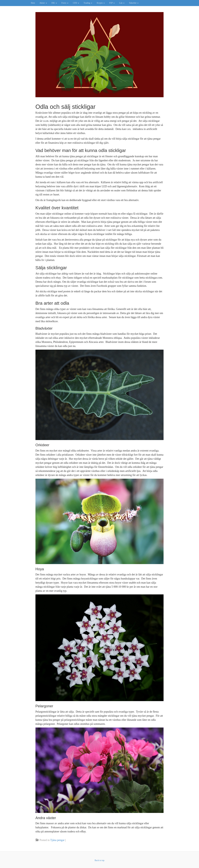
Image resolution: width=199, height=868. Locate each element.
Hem (33, 3)
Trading (88, 3)
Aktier (43, 3)
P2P (112, 3)
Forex (65, 3)
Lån (122, 3)
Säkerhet (134, 3)
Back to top (99, 860)
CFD (76, 3)
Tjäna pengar (57, 840)
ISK (54, 3)
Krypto (101, 3)
